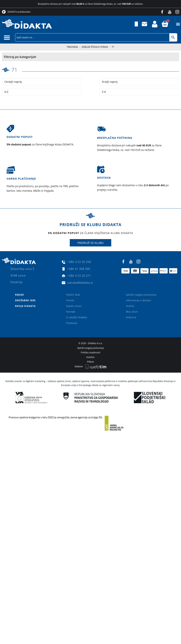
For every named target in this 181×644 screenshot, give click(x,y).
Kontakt (71, 312)
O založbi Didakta (77, 317)
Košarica (131, 317)
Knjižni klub (73, 295)
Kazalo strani (74, 306)
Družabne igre (25, 300)
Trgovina (72, 47)
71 (14, 70)
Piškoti (91, 362)
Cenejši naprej (13, 82)
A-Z (6, 92)
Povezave (72, 323)
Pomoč (70, 300)
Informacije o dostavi (139, 300)
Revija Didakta (25, 306)
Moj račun (132, 312)
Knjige (20, 295)
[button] (178, 24)
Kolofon (90, 357)
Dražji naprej (110, 82)
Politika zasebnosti (90, 353)
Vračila (130, 306)
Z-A (104, 92)
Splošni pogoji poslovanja (141, 295)
